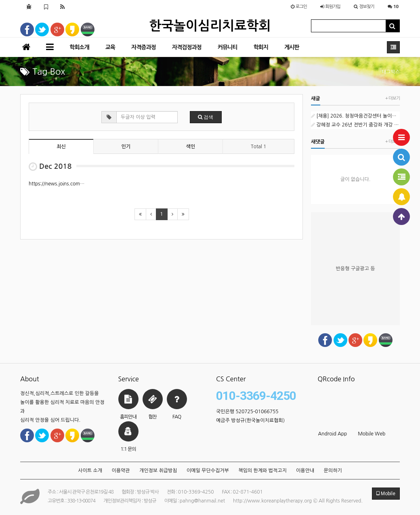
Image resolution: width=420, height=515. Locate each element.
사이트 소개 (90, 471)
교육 (110, 47)
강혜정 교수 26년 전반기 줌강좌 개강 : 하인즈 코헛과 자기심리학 (355, 125)
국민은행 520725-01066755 (247, 412)
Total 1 (258, 147)
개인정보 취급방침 (158, 471)
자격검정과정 (187, 47)
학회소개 (79, 47)
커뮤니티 (228, 47)
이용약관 (121, 471)
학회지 (260, 47)
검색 (206, 117)
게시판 (292, 47)
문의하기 (333, 471)
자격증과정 (144, 47)
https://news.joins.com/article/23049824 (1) (79, 184)
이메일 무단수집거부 (208, 471)
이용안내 (305, 471)
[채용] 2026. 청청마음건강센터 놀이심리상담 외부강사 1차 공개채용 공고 (355, 116)
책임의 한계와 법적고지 (262, 471)
